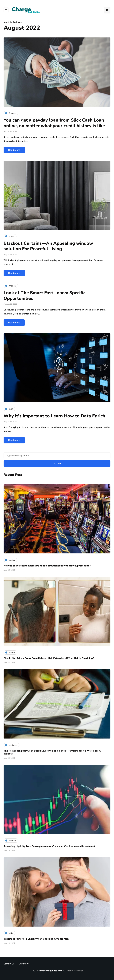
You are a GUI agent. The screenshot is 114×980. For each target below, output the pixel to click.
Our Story (24, 964)
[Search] (57, 456)
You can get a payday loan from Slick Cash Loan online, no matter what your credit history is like (54, 123)
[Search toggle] (107, 10)
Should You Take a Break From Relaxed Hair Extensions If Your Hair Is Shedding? (49, 658)
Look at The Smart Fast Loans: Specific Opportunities (44, 296)
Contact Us (9, 964)
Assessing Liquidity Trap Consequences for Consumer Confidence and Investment (49, 846)
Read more (14, 150)
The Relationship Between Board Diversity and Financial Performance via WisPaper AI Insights (53, 752)
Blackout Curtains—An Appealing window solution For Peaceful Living (48, 246)
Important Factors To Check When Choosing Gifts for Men (36, 939)
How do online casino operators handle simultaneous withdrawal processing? (47, 566)
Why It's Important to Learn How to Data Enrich (54, 416)
